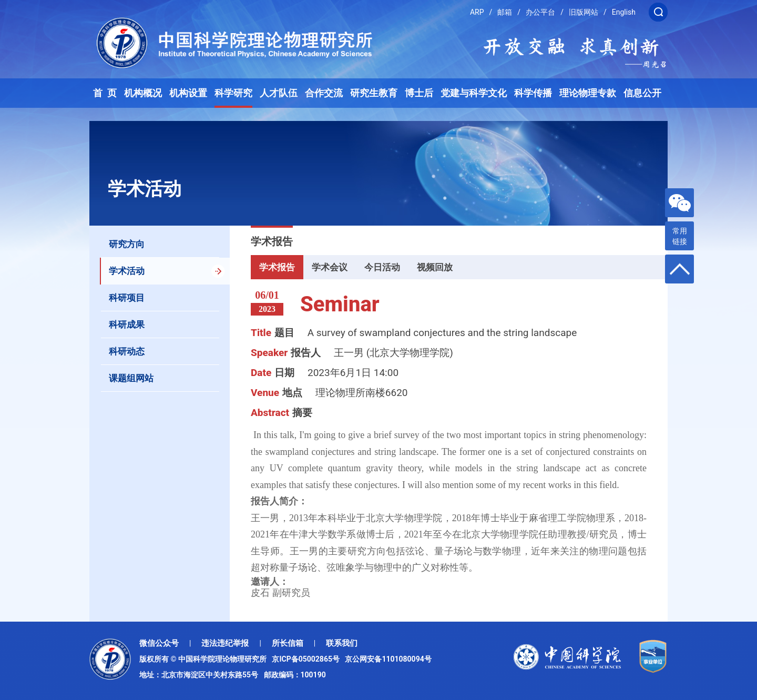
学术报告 (277, 267)
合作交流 (324, 93)
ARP (477, 12)
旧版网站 (584, 12)
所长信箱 (288, 643)
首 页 (105, 93)
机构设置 (188, 93)
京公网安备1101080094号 (388, 659)
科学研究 (233, 93)
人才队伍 (279, 93)
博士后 (419, 93)
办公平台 (540, 12)
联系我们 (342, 643)
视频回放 (435, 267)
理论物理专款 (588, 93)
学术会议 (330, 267)
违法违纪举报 (225, 643)
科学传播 (533, 93)
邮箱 (505, 12)
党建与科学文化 (474, 93)
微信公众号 (159, 643)
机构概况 (143, 93)
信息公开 (642, 93)
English (624, 12)
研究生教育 (374, 93)
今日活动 (382, 267)
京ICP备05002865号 (308, 659)
